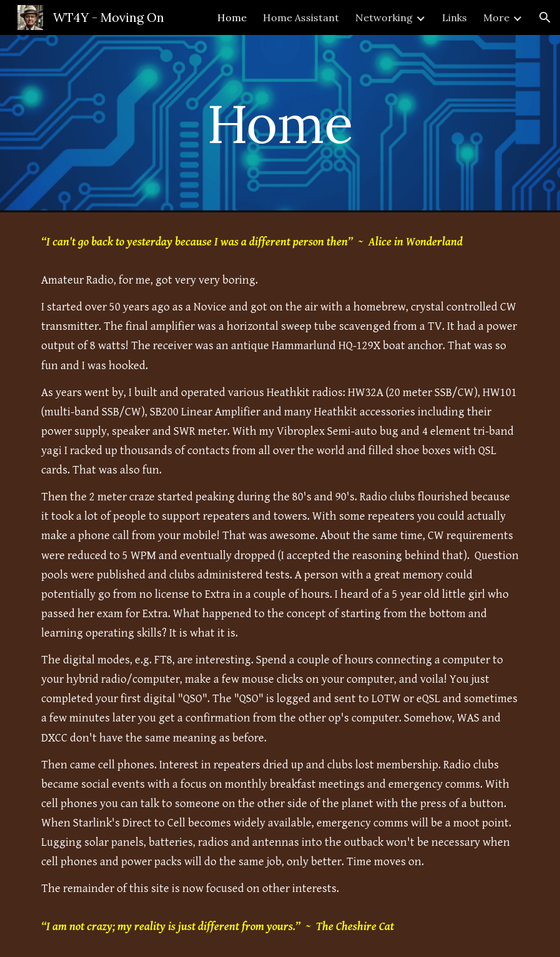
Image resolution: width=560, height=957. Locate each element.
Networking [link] (384, 17)
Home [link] (232, 17)
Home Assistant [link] (301, 17)
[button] (545, 17)
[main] (280, 123)
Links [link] (454, 17)
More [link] (496, 17)
